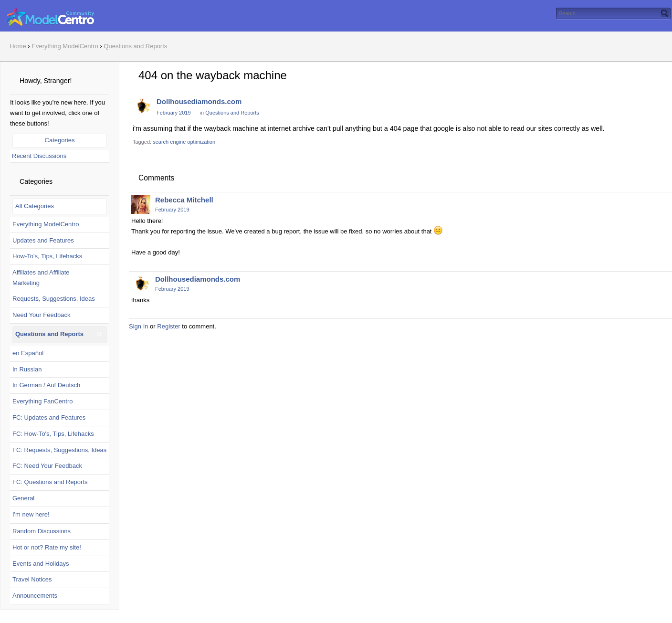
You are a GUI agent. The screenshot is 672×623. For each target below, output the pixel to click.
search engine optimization (184, 142)
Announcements (35, 596)
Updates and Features (43, 240)
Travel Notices (32, 579)
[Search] (665, 13)
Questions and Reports (49, 334)
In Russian (27, 369)
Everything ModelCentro (46, 224)
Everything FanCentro (42, 401)
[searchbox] (613, 13)
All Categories (35, 206)
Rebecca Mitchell (184, 200)
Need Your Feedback (41, 315)
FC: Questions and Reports (50, 482)
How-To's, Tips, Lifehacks (47, 256)
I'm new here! (31, 514)
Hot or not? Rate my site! (47, 547)
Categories (60, 140)
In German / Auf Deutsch (46, 385)
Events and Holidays (41, 564)
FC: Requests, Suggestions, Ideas (59, 450)
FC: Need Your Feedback (47, 466)
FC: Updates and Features (49, 417)
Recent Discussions (39, 156)
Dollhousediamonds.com (199, 101)
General (23, 498)
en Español (28, 353)
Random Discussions (42, 531)
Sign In (138, 326)
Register (168, 326)
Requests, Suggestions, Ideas (54, 299)
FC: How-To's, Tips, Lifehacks (53, 434)
